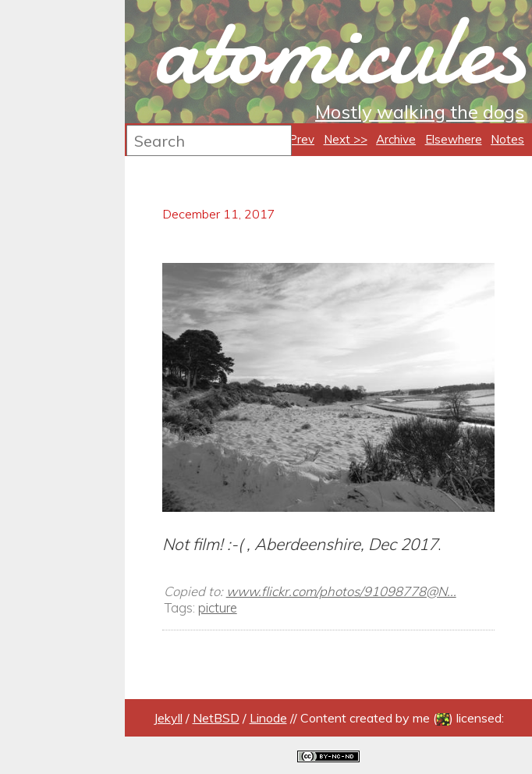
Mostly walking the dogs (420, 112)
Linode (268, 718)
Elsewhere (454, 139)
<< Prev (293, 139)
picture (218, 607)
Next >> (346, 139)
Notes (507, 139)
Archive (396, 139)
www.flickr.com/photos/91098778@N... (341, 591)
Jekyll (168, 718)
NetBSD (216, 718)
